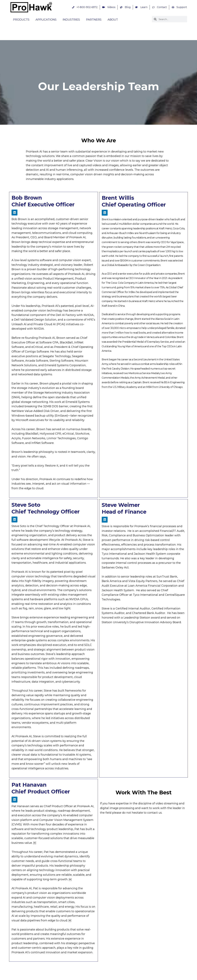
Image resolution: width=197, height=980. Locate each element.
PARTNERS (94, 20)
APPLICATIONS (46, 20)
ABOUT (113, 20)
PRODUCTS (21, 20)
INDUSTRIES (71, 20)
